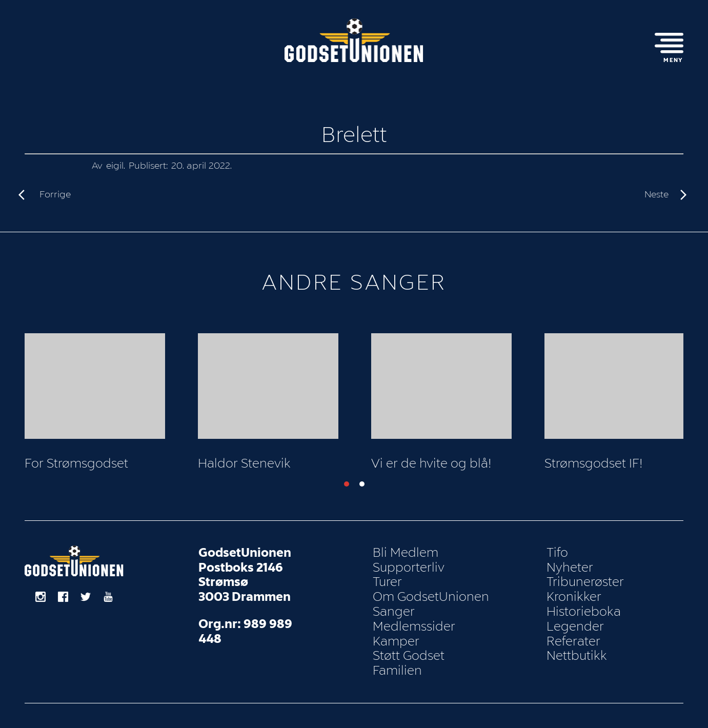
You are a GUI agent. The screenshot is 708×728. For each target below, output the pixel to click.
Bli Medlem (406, 553)
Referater (573, 641)
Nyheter (570, 568)
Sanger (394, 612)
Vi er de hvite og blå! (431, 463)
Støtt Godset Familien (409, 663)
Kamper (396, 641)
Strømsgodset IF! (594, 463)
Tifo (557, 553)
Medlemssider (414, 626)
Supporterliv (409, 568)
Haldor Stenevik (244, 463)
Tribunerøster (585, 582)
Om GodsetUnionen (431, 597)
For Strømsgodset (76, 463)
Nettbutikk (577, 656)
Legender (575, 626)
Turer (387, 582)
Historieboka (584, 612)
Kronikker (574, 597)
